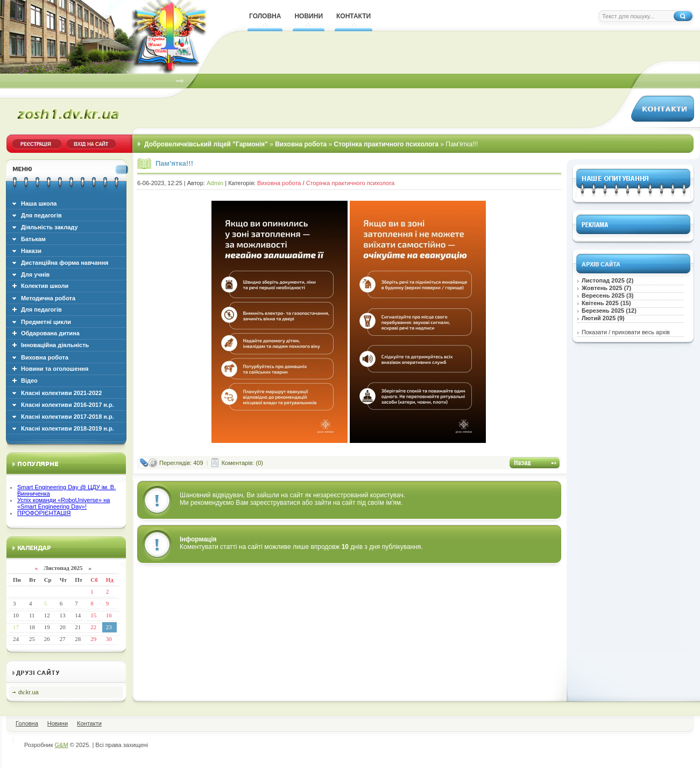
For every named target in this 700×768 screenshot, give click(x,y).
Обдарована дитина (50, 333)
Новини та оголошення (55, 369)
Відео (29, 381)
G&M (62, 745)
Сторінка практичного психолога (350, 183)
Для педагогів (41, 309)
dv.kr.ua (29, 692)
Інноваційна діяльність (55, 345)
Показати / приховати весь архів (626, 332)
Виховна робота (279, 183)
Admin (215, 183)
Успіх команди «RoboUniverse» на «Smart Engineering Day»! (63, 503)
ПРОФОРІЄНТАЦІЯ (44, 513)
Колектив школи (45, 286)
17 (16, 627)
